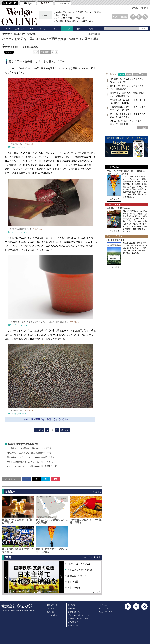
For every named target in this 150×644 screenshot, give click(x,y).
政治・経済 (20, 29)
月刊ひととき (104, 608)
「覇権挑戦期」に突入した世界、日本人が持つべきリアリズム (128, 108)
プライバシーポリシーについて (80, 615)
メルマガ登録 (121, 17)
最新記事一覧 (52, 605)
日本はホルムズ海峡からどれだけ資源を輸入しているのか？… (128, 80)
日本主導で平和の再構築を (27, 591)
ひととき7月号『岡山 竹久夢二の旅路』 (71, 18)
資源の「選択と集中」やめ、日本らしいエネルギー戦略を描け (128, 123)
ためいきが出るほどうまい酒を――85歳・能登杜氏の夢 (32, 466)
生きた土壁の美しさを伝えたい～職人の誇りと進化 (30, 462)
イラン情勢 (73, 582)
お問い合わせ (73, 625)
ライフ (67, 29)
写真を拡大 (29, 144)
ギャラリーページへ (19, 147)
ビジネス (43, 29)
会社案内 (71, 605)
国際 (32, 29)
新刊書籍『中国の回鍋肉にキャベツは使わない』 (75, 21)
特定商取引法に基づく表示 (78, 619)
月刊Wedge (103, 605)
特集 (79, 29)
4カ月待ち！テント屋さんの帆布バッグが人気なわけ (30, 448)
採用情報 (71, 608)
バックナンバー (12, 479)
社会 (55, 29)
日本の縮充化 (74, 587)
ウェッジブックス (105, 612)
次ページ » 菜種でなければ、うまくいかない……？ (50, 419)
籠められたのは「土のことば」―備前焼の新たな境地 (31, 457)
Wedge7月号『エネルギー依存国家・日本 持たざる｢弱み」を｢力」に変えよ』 (80, 14)
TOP (8, 29)
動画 (91, 29)
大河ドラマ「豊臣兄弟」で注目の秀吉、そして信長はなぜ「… (128, 87)
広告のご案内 (73, 622)
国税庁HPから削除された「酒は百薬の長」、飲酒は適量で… (127, 94)
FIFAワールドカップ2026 (80, 564)
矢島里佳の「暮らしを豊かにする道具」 (20, 34)
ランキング (51, 608)
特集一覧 (51, 612)
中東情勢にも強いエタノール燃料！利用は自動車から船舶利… (128, 101)
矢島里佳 (21, 47)
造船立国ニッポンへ (77, 576)
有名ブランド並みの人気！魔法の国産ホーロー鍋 (29, 453)
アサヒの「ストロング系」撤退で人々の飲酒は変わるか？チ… (128, 116)
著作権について (74, 612)
